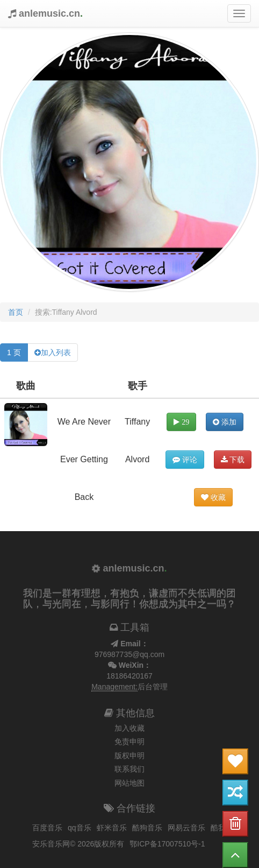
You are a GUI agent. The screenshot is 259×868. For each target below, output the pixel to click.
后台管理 (153, 687)
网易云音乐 (186, 828)
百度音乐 (47, 828)
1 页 (14, 352)
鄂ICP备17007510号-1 (167, 844)
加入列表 (56, 352)
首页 (16, 312)
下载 (233, 460)
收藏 (213, 497)
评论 (185, 460)
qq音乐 (80, 828)
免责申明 (129, 742)
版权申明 (129, 756)
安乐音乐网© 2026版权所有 (78, 844)
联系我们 (129, 769)
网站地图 (129, 783)
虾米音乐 (112, 828)
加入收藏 (129, 728)
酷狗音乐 (147, 828)
